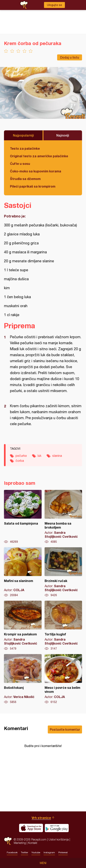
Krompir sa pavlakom (23, 626)
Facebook (12, 852)
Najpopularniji (23, 135)
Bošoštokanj (23, 679)
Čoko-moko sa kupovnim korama (36, 171)
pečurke (21, 456)
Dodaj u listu (70, 57)
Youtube (36, 852)
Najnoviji (63, 135)
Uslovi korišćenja (59, 839)
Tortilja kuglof (63, 626)
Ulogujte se (54, 5)
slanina (57, 456)
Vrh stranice (41, 818)
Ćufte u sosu (20, 164)
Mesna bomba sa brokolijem (63, 517)
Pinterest (63, 852)
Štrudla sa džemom (25, 179)
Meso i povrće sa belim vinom (63, 679)
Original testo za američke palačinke (39, 156)
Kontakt (33, 843)
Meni (43, 863)
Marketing (20, 843)
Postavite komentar (65, 729)
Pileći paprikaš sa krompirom (33, 186)
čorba (20, 461)
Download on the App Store (31, 828)
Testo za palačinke (25, 148)
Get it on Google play (57, 828)
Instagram (49, 852)
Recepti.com (8, 841)
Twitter (24, 852)
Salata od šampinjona (23, 517)
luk (40, 456)
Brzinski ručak (63, 572)
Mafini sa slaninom (23, 572)
